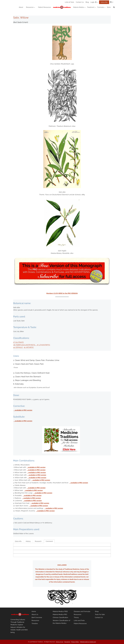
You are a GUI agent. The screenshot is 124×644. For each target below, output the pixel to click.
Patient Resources (45, 7)
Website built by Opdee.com (88, 642)
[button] (98, 2)
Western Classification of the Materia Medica (61, 622)
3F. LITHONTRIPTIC (43, 345)
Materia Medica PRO (60, 614)
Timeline (35, 623)
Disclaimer (67, 642)
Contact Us (80, 2)
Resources (35, 620)
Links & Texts (69, 2)
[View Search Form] (114, 7)
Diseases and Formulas (82, 611)
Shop (97, 611)
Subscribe (104, 2)
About (21, 7)
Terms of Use (60, 642)
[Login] (94, 2)
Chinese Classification (60, 617)
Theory (76, 617)
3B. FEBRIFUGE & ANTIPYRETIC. (25, 345)
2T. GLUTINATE (18, 342)
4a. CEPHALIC (18, 347)
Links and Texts (79, 620)
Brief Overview (37, 617)
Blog (87, 2)
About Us (35, 614)
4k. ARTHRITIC (29, 347)
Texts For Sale (100, 614)
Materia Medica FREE (60, 611)
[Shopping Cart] (112, 2)
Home (34, 611)
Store (109, 7)
